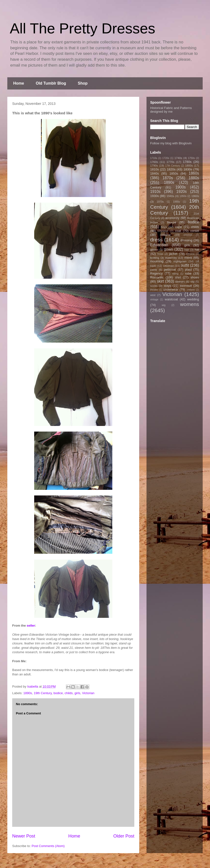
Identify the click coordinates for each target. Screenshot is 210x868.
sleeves (180, 281)
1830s (188, 169)
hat (197, 250)
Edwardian (159, 245)
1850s (174, 173)
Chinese (163, 231)
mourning (157, 261)
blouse (172, 222)
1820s (171, 169)
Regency (156, 273)
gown (168, 249)
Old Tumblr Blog (51, 83)
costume (165, 235)
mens (188, 258)
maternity (171, 258)
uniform (191, 290)
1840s (154, 173)
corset (195, 231)
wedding (193, 299)
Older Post (124, 836)
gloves (154, 250)
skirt (160, 281)
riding (175, 274)
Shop (83, 83)
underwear (171, 290)
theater (154, 290)
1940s (170, 196)
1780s (187, 162)
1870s (168, 178)
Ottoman (169, 266)
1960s (195, 196)
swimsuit (186, 286)
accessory (173, 218)
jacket (173, 254)
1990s (176, 202)
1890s (28, 693)
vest (153, 295)
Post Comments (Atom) (48, 846)
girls (77, 693)
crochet (188, 235)
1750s (191, 158)
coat (178, 231)
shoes (195, 277)
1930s (154, 196)
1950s (183, 196)
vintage (154, 300)
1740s (178, 158)
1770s (170, 162)
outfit (185, 265)
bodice (58, 693)
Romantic (157, 277)
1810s (154, 169)
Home (19, 83)
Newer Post (24, 836)
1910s (155, 192)
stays (168, 286)
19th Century (43, 693)
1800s (189, 165)
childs (68, 693)
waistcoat (171, 299)
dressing (186, 240)
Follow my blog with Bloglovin (171, 143)
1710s (154, 158)
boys (164, 227)
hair (187, 250)
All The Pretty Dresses (83, 28)
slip (192, 281)
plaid (188, 270)
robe (188, 273)
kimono (190, 254)
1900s (181, 187)
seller (31, 626)
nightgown (180, 261)
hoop (160, 254)
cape (178, 227)
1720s (166, 158)
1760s (154, 162)
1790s (154, 165)
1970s (160, 202)
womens (190, 304)
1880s (194, 178)
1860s (194, 173)
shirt (178, 277)
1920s (182, 192)
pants (154, 270)
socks (154, 286)
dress (156, 240)
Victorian (88, 693)
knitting (155, 258)
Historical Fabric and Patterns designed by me (171, 110)
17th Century (173, 166)
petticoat (170, 270)
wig (164, 305)
